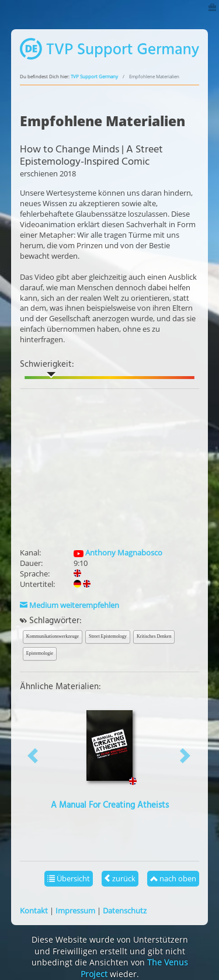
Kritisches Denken (154, 636)
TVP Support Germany (94, 77)
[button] (33, 756)
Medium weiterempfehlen (69, 605)
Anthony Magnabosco (118, 552)
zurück (120, 878)
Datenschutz (125, 911)
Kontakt (34, 911)
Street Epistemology (108, 636)
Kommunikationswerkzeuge (53, 636)
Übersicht (69, 878)
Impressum (75, 911)
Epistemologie (40, 653)
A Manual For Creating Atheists (110, 805)
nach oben (173, 878)
